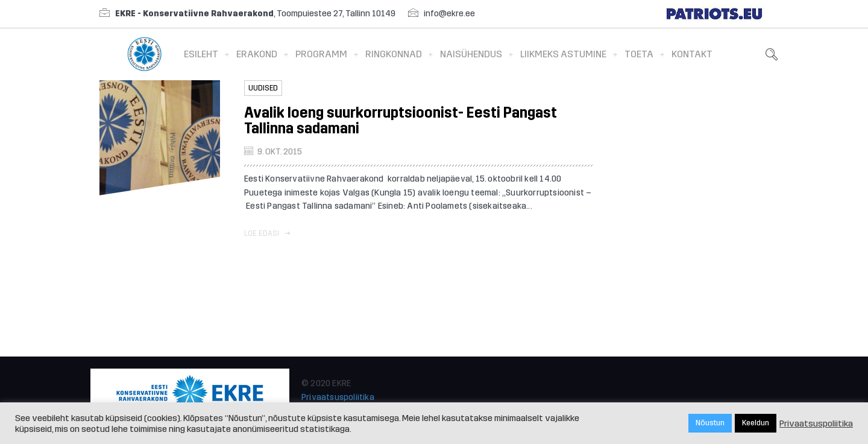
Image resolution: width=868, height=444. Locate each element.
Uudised (263, 88)
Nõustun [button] (710, 423)
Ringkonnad (394, 54)
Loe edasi (267, 233)
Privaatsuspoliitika (338, 397)
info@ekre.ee (449, 14)
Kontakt (692, 54)
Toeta (639, 54)
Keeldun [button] (756, 423)
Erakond (257, 54)
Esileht (201, 54)
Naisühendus (471, 54)
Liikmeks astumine (563, 54)
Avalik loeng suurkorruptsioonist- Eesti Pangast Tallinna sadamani (401, 121)
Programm (321, 54)
